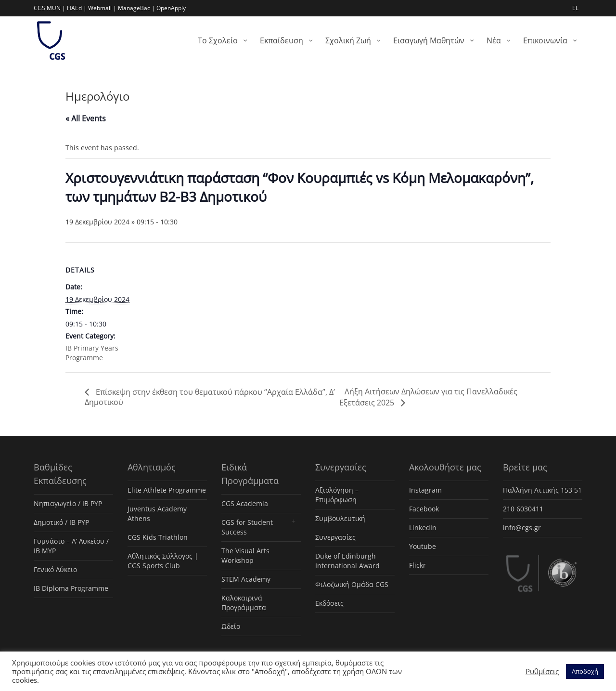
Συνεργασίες (335, 537)
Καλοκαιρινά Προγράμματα (244, 603)
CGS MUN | (50, 8)
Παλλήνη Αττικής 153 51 (542, 490)
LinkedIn (423, 528)
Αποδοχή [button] (585, 671)
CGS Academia (245, 503)
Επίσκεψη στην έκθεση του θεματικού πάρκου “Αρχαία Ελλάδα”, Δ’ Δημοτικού (210, 397)
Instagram (425, 490)
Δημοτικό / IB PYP (61, 522)
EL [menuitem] (575, 8)
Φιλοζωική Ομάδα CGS (352, 584)
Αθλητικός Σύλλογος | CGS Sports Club (163, 561)
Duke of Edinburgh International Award (347, 561)
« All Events (86, 118)
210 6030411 (523, 509)
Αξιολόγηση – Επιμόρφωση (337, 495)
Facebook (424, 509)
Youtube (423, 546)
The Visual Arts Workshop (245, 555)
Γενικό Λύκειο (55, 569)
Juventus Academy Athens (157, 514)
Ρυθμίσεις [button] (542, 671)
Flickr (417, 565)
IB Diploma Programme (71, 588)
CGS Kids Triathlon (158, 537)
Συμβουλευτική (340, 518)
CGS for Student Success (247, 527)
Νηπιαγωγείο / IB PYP (68, 503)
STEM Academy (246, 579)
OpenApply (171, 8)
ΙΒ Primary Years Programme (92, 353)
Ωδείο (231, 626)
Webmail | (102, 8)
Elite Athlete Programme (167, 490)
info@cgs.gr (522, 528)
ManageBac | (136, 8)
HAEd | (77, 8)
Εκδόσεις (329, 603)
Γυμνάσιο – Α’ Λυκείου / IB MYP (71, 546)
